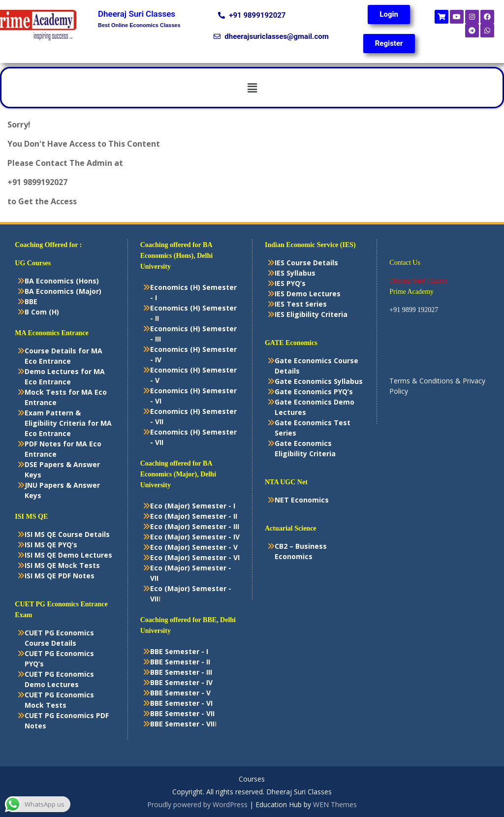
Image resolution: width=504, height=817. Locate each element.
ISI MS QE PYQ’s (51, 545)
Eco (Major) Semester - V (194, 547)
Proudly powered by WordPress (197, 804)
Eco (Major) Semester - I (193, 506)
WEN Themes (335, 804)
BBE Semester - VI (181, 703)
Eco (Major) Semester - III (195, 526)
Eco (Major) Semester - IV (195, 537)
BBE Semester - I (179, 651)
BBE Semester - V (180, 693)
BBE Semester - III (181, 672)
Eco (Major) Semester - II (194, 516)
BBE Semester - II (180, 662)
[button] (252, 88)
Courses (252, 779)
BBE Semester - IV (181, 682)
